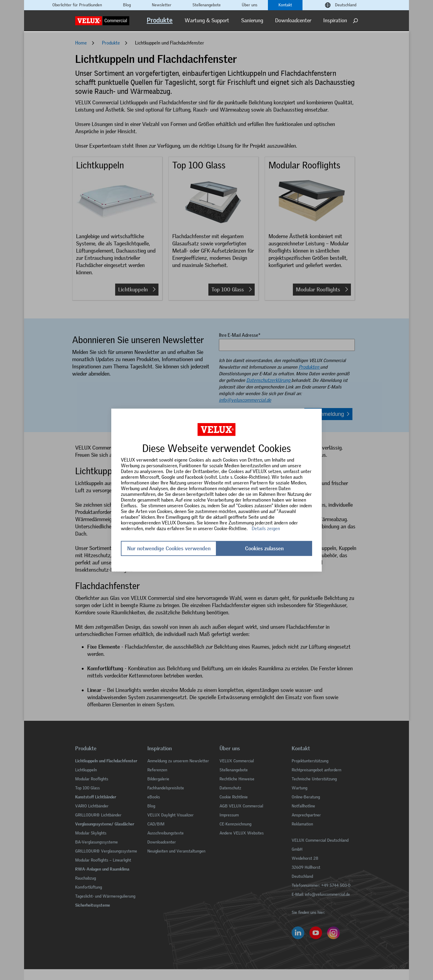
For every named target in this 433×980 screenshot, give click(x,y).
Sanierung (252, 20)
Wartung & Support (207, 20)
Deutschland (346, 5)
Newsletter (162, 5)
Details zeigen (266, 528)
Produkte (160, 20)
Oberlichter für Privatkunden (77, 5)
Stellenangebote (207, 5)
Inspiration (335, 20)
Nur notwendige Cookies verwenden (169, 548)
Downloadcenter (293, 20)
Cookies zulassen (264, 548)
